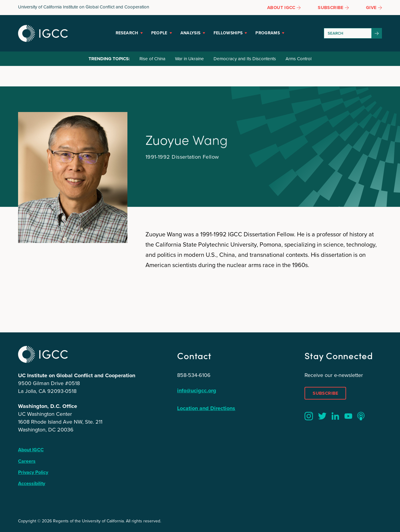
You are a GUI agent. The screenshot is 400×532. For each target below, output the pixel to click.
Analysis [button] (191, 33)
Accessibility (32, 483)
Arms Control (298, 59)
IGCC (43, 33)
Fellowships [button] (228, 33)
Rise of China (152, 59)
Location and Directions (206, 408)
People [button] (159, 33)
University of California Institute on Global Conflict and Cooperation (84, 7)
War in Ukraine (189, 59)
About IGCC (31, 450)
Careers (27, 461)
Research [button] (127, 33)
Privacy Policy (33, 472)
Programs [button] (268, 33)
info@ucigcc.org (197, 390)
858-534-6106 (194, 375)
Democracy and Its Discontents (245, 59)
